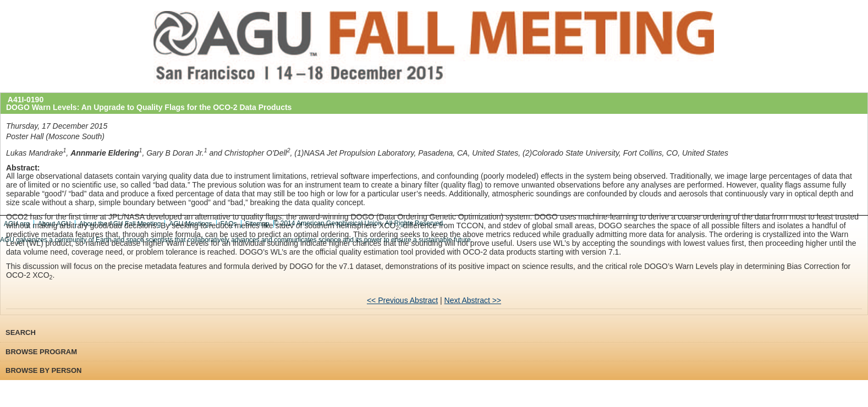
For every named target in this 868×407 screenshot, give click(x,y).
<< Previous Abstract (402, 300)
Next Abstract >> (473, 300)
